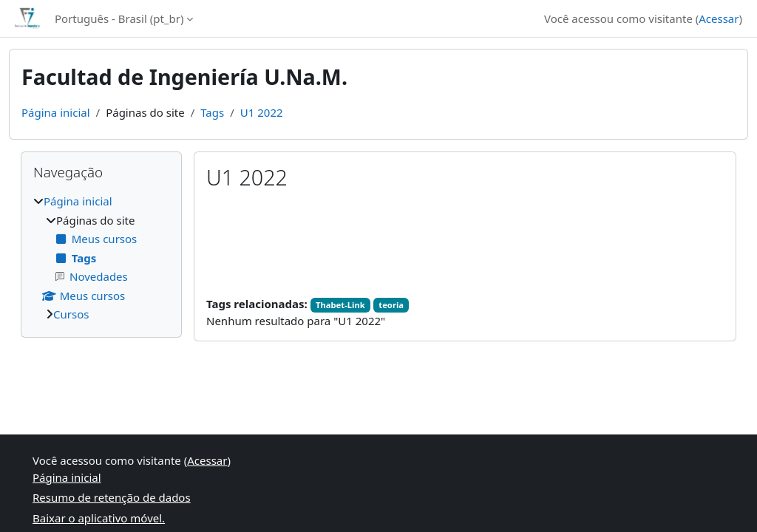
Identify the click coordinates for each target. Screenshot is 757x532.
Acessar (719, 18)
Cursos (71, 314)
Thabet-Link (340, 305)
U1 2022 (262, 112)
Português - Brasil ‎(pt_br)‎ (119, 18)
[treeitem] (101, 258)
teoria (391, 305)
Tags (212, 112)
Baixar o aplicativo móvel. (99, 518)
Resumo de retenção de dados (112, 497)
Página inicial (56, 112)
